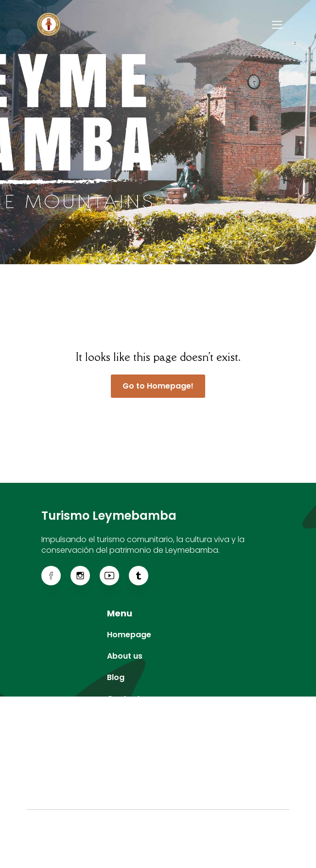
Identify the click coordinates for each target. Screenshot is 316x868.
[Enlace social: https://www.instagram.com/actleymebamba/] (85, 576)
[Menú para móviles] (277, 24)
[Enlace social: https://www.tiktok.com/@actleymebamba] (143, 576)
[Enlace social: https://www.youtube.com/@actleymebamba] (114, 576)
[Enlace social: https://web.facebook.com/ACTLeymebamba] (56, 576)
